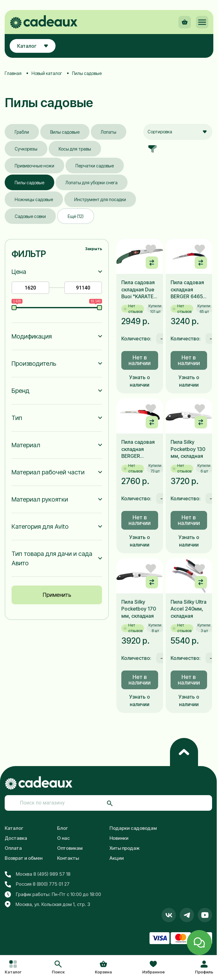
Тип (17, 418)
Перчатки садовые (95, 166)
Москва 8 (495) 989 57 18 (38, 874)
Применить (57, 595)
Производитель (34, 364)
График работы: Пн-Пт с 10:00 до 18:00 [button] (53, 894)
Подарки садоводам (133, 828)
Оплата (13, 848)
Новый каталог (47, 73)
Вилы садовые (65, 132)
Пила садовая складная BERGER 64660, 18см (138, 449)
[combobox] (178, 132)
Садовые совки (30, 216)
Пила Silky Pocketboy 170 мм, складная (139, 609)
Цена (19, 272)
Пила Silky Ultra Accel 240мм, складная (189, 609)
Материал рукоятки (40, 499)
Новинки (119, 838)
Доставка (16, 838)
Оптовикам (70, 848)
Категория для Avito (40, 527)
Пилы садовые (29, 183)
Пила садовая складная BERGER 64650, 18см (189, 290)
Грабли (22, 132)
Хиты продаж (125, 848)
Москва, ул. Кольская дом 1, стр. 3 (47, 904)
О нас (63, 838)
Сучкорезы (26, 149)
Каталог (14, 828)
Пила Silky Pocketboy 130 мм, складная (188, 449)
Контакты (68, 858)
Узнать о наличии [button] (140, 381)
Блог (63, 828)
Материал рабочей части (48, 472)
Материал (26, 445)
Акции (117, 858)
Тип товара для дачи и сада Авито (52, 558)
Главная (13, 73)
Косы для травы (75, 149)
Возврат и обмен (24, 858)
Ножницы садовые (34, 199)
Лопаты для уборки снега (92, 183)
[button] (58, 968)
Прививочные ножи (34, 166)
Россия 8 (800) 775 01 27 (37, 884)
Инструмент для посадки (100, 199)
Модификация (32, 336)
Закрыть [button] (94, 249)
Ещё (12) (76, 216)
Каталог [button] (33, 46)
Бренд (20, 391)
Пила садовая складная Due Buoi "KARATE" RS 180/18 (138, 290)
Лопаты (109, 132)
